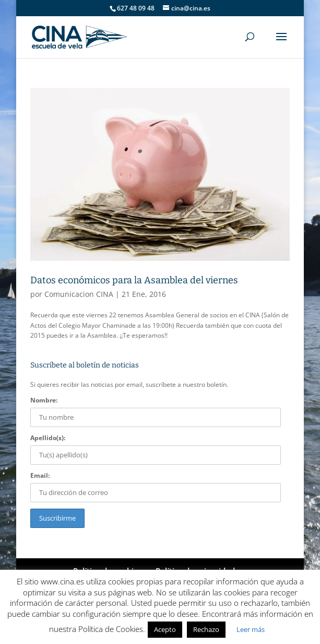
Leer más (251, 629)
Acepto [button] (165, 629)
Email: (40, 475)
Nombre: (44, 400)
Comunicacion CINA (79, 294)
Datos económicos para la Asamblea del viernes (134, 280)
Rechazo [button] (206, 629)
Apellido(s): (48, 438)
